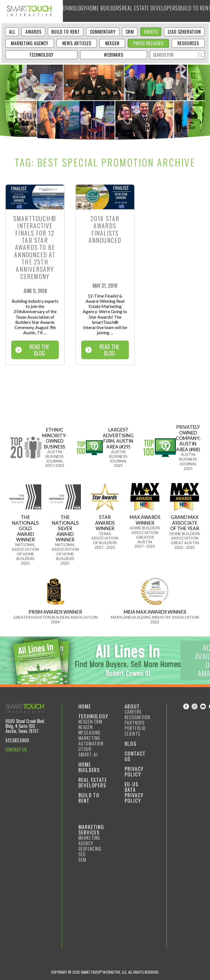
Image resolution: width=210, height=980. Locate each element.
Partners (135, 723)
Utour (85, 749)
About (132, 706)
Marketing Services (81, 11)
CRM (130, 32)
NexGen (112, 43)
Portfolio (135, 728)
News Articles (77, 43)
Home (85, 706)
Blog (204, 11)
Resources (188, 43)
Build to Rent (187, 11)
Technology (106, 11)
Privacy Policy (134, 772)
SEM (82, 860)
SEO (82, 854)
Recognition (138, 717)
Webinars (113, 55)
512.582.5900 (17, 740)
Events (151, 32)
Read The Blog (32, 350)
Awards (33, 32)
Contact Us (135, 756)
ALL (12, 32)
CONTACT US (16, 750)
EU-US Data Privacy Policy (134, 792)
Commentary (103, 32)
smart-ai (88, 755)
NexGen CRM (91, 722)
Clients (133, 734)
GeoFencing (90, 849)
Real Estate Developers (158, 11)
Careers (133, 712)
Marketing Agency (30, 43)
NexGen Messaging (90, 730)
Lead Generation (184, 32)
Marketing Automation (91, 741)
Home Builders (129, 11)
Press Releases (148, 43)
